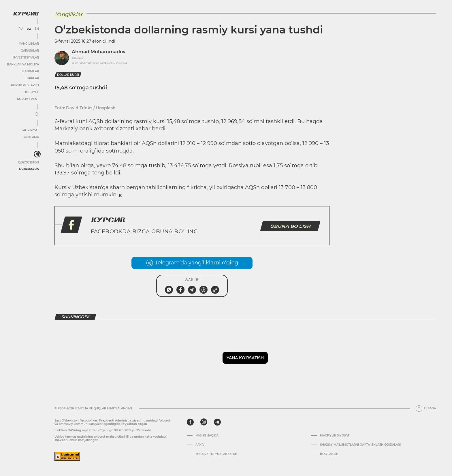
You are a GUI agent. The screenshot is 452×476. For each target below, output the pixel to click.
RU (21, 29)
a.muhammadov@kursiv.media (99, 63)
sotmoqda (119, 151)
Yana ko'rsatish (245, 358)
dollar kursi (68, 75)
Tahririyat (30, 130)
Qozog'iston (29, 162)
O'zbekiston (29, 169)
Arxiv (200, 445)
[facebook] (190, 422)
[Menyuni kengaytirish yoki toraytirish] (37, 115)
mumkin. (106, 195)
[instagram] (204, 422)
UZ (29, 29)
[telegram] (217, 422)
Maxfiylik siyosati (335, 436)
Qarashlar (30, 51)
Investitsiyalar (26, 58)
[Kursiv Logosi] (26, 14)
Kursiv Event (28, 99)
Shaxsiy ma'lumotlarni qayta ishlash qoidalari (360, 445)
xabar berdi (151, 129)
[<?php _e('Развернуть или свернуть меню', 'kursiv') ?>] (37, 154)
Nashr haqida (207, 436)
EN (37, 29)
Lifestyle (31, 92)
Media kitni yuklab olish (216, 454)
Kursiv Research (25, 85)
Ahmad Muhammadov (99, 52)
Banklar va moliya (23, 64)
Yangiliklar (29, 44)
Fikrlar (33, 78)
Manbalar (30, 71)
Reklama (32, 137)
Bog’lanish (329, 454)
